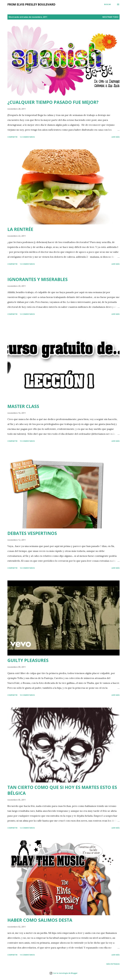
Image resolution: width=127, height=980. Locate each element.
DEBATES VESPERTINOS (32, 533)
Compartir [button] (12, 137)
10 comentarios (27, 695)
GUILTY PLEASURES (28, 660)
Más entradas (113, 964)
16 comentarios (27, 568)
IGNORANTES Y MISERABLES (38, 279)
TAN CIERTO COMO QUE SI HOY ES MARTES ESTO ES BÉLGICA (62, 790)
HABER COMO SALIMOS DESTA (40, 920)
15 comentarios (27, 441)
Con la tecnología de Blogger (63, 973)
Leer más (116, 137)
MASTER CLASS (23, 406)
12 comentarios (27, 137)
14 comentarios (27, 264)
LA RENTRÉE (20, 229)
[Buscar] (107, 4)
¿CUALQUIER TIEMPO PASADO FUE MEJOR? (53, 102)
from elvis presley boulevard (31, 4)
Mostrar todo (110, 17)
